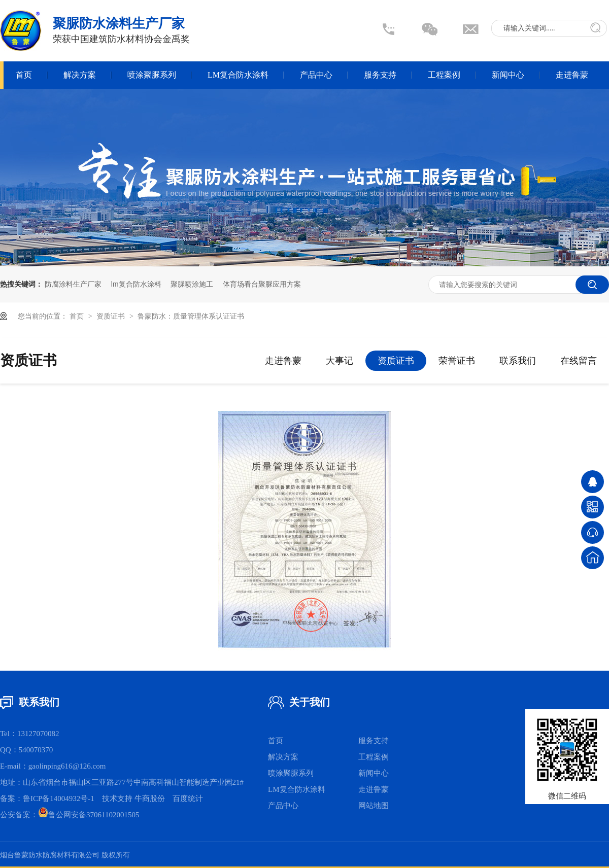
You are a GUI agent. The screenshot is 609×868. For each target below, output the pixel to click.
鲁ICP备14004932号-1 (59, 798)
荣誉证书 (457, 361)
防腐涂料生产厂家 (73, 284)
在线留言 (579, 361)
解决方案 (80, 75)
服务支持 (380, 75)
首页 (24, 75)
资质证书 (112, 316)
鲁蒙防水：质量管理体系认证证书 (191, 316)
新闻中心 (508, 75)
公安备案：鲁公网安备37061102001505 (70, 815)
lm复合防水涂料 (136, 284)
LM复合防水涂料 (238, 75)
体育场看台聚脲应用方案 (262, 284)
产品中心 (316, 75)
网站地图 (374, 806)
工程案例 (444, 75)
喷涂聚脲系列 (152, 75)
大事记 (340, 361)
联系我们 (518, 361)
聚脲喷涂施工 (192, 284)
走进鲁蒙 (572, 75)
